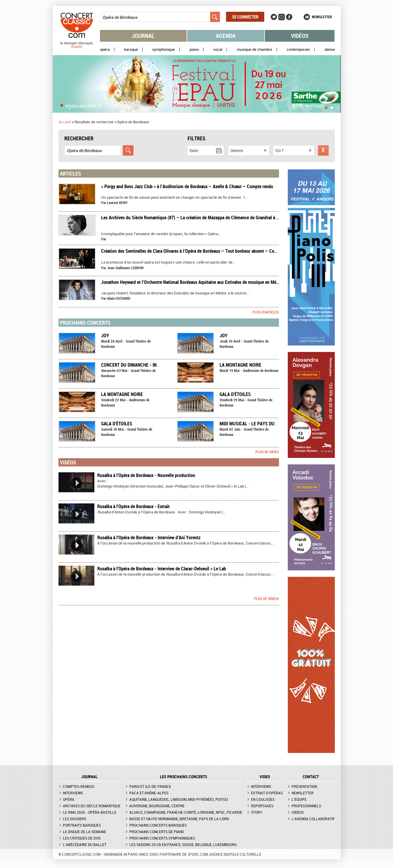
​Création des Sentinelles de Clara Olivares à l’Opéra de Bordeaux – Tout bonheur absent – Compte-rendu (199, 251)
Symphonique (164, 49)
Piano (194, 49)
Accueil (65, 122)
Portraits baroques (82, 825)
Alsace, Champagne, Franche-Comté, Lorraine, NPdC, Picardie (186, 812)
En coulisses (263, 799)
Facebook (289, 17)
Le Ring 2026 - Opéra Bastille (90, 812)
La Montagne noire (240, 365)
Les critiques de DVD (82, 838)
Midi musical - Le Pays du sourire (256, 424)
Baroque (131, 49)
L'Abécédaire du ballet (85, 845)
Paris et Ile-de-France (150, 786)
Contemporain (298, 49)
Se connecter (245, 17)
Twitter (274, 17)
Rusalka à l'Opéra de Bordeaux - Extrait (133, 506)
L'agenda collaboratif (313, 819)
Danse (330, 49)
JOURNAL (90, 777)
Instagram (282, 17)
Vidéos (300, 36)
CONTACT (311, 777)
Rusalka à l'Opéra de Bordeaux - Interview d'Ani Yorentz (149, 537)
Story (257, 812)
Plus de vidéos (266, 599)
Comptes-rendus (78, 786)
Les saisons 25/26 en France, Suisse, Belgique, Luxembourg (183, 845)
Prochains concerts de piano (157, 832)
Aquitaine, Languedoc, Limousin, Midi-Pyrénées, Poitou (179, 799)
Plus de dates (267, 452)
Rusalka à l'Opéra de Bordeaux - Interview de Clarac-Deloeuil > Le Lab (162, 569)
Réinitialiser (323, 150)
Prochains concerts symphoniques (162, 838)
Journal (143, 36)
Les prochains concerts (184, 777)
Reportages (262, 806)
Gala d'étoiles (235, 394)
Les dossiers (75, 819)
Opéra (105, 49)
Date (194, 150)
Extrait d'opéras (267, 793)
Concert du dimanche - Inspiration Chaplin (149, 365)
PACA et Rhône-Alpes (149, 793)
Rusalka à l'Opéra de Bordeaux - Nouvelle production (146, 475)
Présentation (304, 786)
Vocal (218, 49)
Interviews (73, 793)
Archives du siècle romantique (92, 806)
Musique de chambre (255, 49)
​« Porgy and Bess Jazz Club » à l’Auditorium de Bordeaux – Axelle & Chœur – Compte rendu (187, 186)
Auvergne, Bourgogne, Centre (157, 806)
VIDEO (265, 777)
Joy (105, 336)
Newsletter (322, 17)
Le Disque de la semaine (85, 832)
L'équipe (299, 799)
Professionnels (306, 806)
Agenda (226, 36)
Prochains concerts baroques (158, 825)
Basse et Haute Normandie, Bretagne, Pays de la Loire (179, 819)
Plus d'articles (266, 312)
